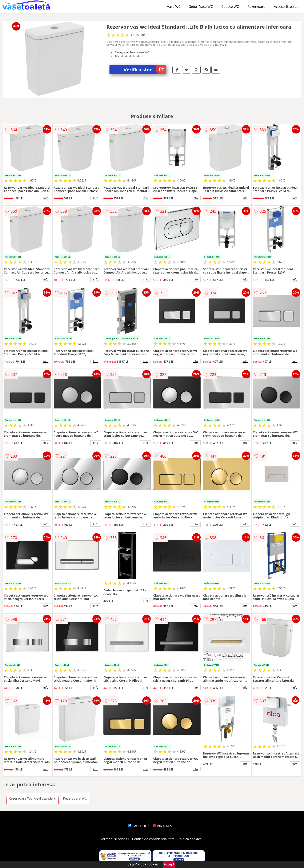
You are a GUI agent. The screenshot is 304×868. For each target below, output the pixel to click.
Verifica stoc (145, 70)
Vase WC (174, 7)
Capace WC (230, 7)
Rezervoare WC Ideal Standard (32, 798)
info (46, 198)
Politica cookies (190, 839)
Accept (169, 864)
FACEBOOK (139, 826)
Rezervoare (256, 7)
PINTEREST (163, 826)
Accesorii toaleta (287, 7)
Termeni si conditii (115, 839)
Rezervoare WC (75, 798)
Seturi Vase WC (201, 7)
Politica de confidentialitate (153, 839)
